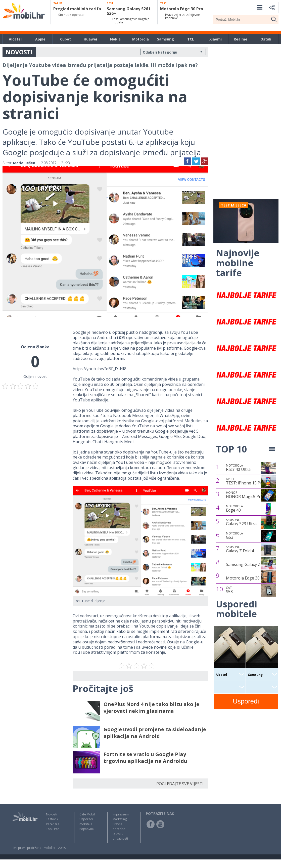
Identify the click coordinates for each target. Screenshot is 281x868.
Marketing (120, 819)
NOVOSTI (19, 52)
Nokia (115, 39)
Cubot (65, 39)
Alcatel (15, 39)
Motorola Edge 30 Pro (247, 578)
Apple (40, 39)
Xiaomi (216, 39)
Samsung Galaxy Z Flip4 (248, 564)
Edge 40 (235, 509)
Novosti (52, 814)
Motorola (140, 39)
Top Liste (53, 829)
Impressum (121, 814)
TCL (191, 39)
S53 (229, 590)
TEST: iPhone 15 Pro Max (250, 481)
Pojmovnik (87, 829)
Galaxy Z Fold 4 (240, 549)
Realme (241, 39)
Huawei (90, 39)
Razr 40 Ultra (238, 468)
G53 (235, 536)
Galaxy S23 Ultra (241, 522)
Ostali (266, 39)
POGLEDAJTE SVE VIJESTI (180, 784)
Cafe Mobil (87, 814)
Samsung (166, 39)
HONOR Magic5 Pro (245, 495)
